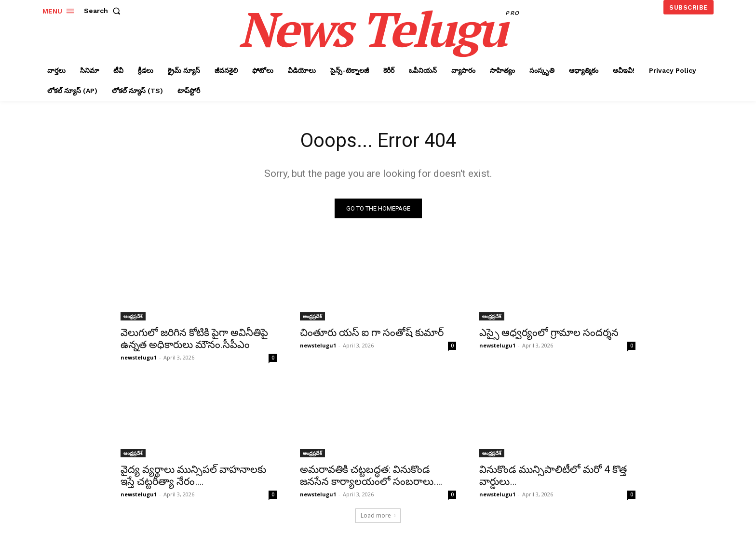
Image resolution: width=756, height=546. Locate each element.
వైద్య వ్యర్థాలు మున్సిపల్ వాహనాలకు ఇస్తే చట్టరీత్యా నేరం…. (193, 475)
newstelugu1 (139, 357)
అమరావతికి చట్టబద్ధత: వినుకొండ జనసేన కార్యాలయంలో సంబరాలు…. (371, 475)
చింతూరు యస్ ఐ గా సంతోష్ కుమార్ (372, 333)
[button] (104, 11)
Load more (378, 515)
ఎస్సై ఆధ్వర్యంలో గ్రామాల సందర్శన (549, 333)
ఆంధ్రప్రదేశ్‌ (133, 316)
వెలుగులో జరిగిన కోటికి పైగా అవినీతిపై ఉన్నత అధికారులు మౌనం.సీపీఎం (194, 339)
